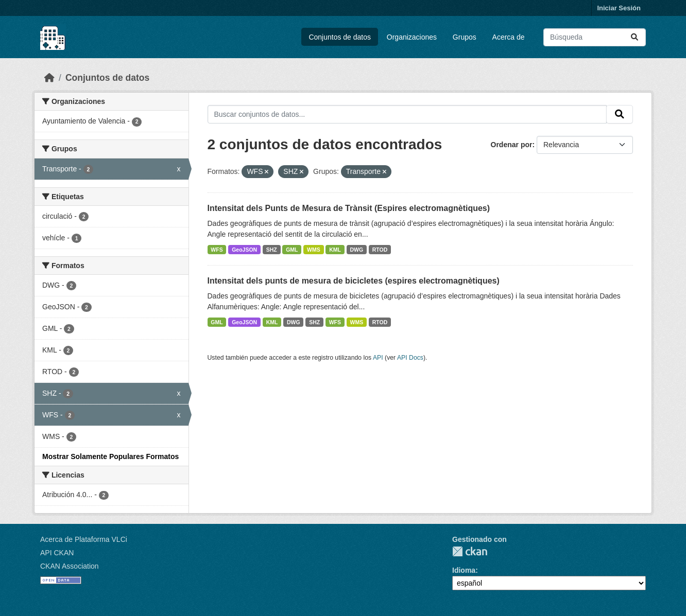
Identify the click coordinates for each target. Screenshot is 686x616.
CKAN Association (70, 566)
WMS (314, 250)
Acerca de (509, 37)
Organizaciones (412, 37)
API (378, 358)
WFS (217, 250)
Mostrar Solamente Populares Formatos (110, 456)
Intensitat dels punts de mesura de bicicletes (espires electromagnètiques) (354, 281)
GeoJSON (244, 250)
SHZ (272, 250)
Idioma (464, 570)
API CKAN (57, 553)
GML (292, 250)
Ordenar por (512, 145)
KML (335, 250)
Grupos (465, 37)
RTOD (380, 250)
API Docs (410, 358)
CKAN (470, 551)
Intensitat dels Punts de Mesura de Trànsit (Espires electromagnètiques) (349, 208)
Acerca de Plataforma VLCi (84, 539)
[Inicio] (49, 78)
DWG (357, 250)
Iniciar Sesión (619, 8)
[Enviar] (634, 37)
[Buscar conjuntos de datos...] (595, 37)
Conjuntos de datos (340, 37)
